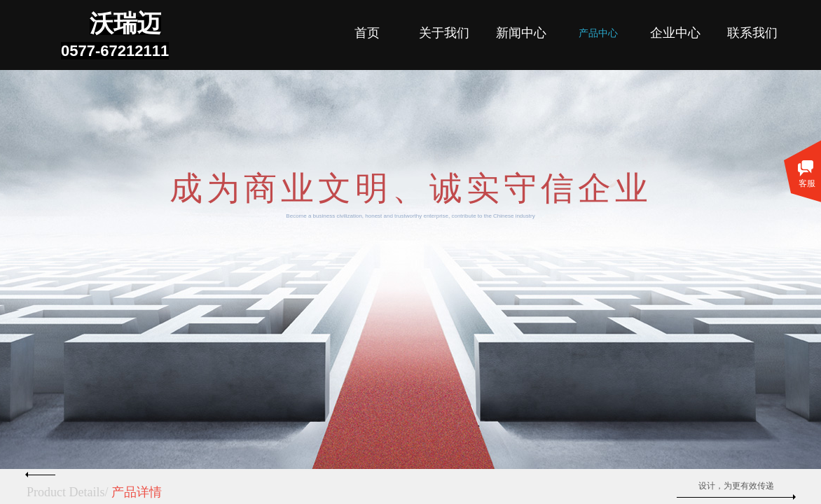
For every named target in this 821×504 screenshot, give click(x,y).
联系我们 (752, 33)
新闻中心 (521, 33)
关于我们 (444, 33)
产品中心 (598, 33)
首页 (367, 33)
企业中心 (675, 33)
